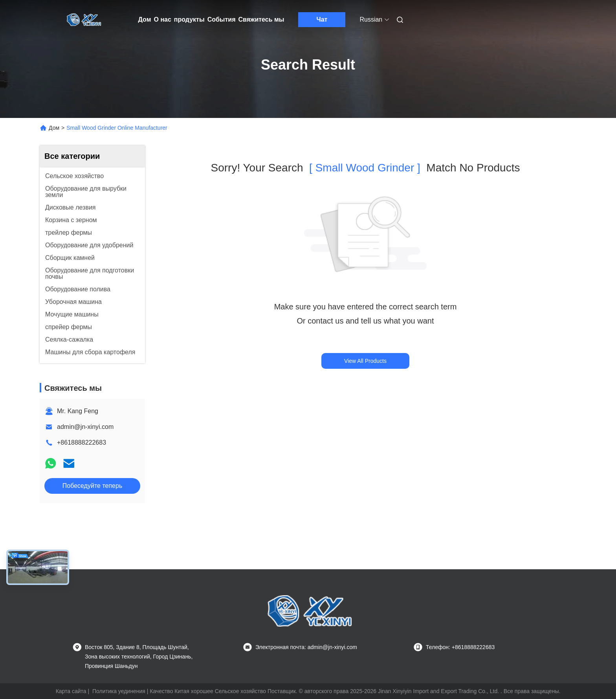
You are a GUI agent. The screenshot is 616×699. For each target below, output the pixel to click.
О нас (163, 19)
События (222, 19)
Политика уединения (119, 691)
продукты (189, 19)
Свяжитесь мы (261, 19)
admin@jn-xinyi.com (85, 427)
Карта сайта (71, 691)
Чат (322, 19)
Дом (145, 19)
